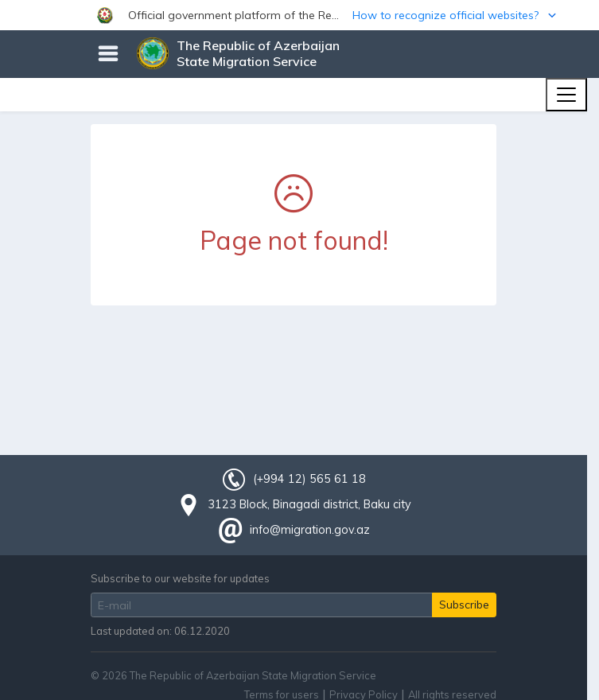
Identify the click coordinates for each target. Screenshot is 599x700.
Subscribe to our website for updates (180, 578)
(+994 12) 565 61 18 (309, 479)
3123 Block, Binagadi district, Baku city (309, 504)
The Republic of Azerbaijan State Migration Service (258, 53)
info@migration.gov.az (310, 530)
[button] (299, 15)
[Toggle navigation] (566, 95)
